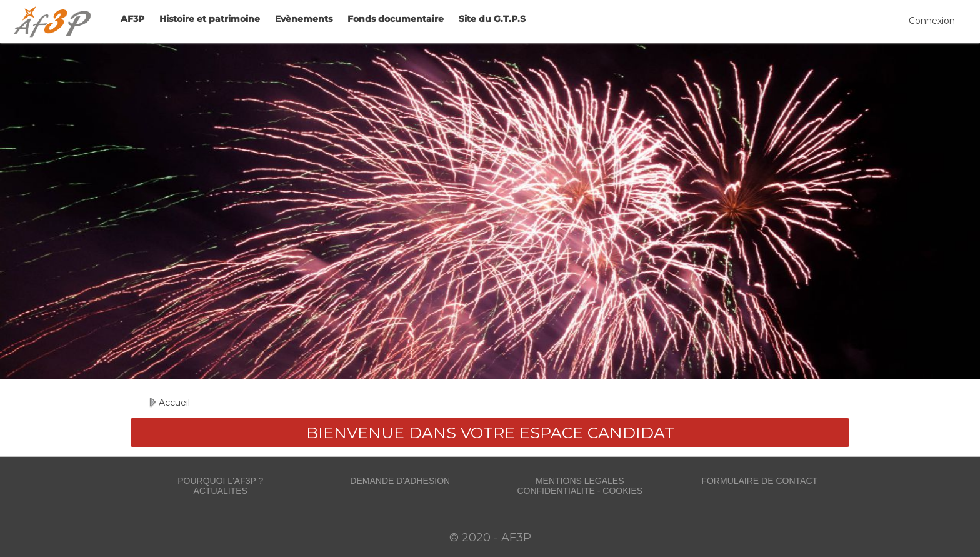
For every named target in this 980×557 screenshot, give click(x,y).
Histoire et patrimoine (210, 19)
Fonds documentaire (396, 19)
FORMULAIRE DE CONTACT (759, 481)
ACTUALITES (221, 491)
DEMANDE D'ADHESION (400, 481)
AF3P (132, 19)
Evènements (304, 19)
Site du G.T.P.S (492, 19)
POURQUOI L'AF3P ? (220, 481)
